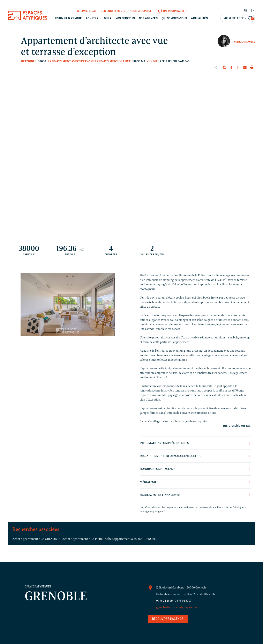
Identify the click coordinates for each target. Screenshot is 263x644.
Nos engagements (113, 11)
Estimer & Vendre (69, 19)
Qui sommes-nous (174, 19)
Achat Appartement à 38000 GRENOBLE (131, 539)
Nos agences (148, 19)
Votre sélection (239, 19)
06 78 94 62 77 (183, 601)
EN (253, 11)
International (86, 11)
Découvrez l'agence (168, 619)
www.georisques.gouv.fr (153, 511)
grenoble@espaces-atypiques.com (177, 607)
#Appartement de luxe (113, 61)
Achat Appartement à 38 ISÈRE (83, 539)
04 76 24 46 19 (164, 601)
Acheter (92, 19)
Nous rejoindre (141, 11)
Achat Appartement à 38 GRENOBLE (37, 539)
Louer (107, 19)
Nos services (125, 19)
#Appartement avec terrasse (71, 61)
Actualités (199, 19)
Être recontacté (173, 11)
